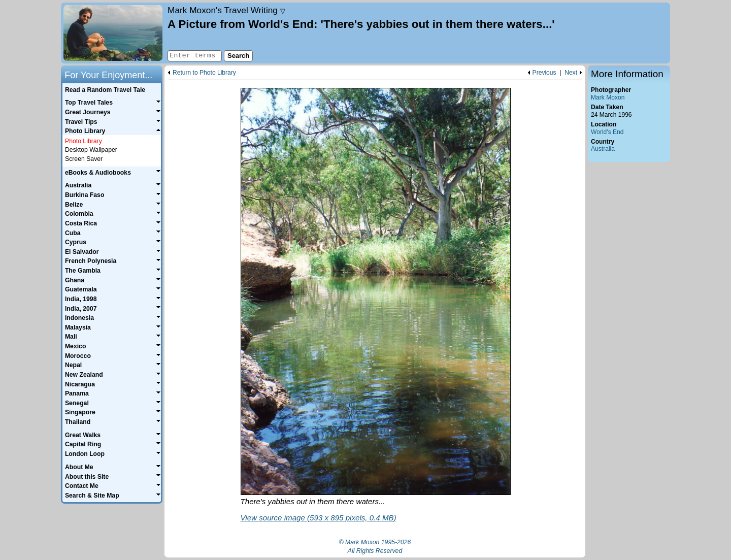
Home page (113, 33)
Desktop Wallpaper (91, 150)
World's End (607, 132)
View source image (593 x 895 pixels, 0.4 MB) (319, 518)
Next (571, 73)
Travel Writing (226, 10)
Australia (603, 149)
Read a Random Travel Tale (105, 90)
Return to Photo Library (204, 73)
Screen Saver (84, 159)
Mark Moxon (608, 97)
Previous (544, 73)
